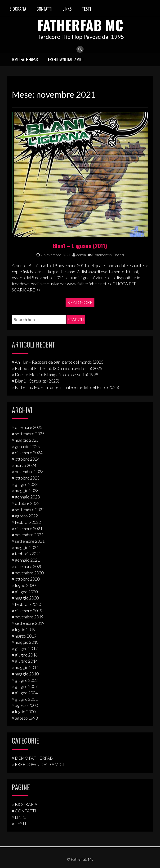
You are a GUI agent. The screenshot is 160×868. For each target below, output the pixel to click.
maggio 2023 (27, 490)
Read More (80, 302)
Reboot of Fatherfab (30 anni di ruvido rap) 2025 (59, 368)
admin (79, 255)
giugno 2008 (26, 680)
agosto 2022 (26, 516)
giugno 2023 (26, 484)
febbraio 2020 (28, 604)
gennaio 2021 (27, 560)
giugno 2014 (26, 661)
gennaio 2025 (27, 446)
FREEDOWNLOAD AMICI (66, 59)
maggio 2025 (27, 440)
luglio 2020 (25, 585)
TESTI (86, 9)
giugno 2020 (26, 592)
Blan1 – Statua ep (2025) (37, 381)
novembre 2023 (29, 471)
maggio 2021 (27, 547)
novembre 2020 (29, 573)
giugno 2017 (26, 648)
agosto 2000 (26, 705)
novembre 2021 (29, 535)
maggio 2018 (27, 642)
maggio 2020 (27, 598)
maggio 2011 (27, 667)
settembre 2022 (30, 509)
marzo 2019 (26, 636)
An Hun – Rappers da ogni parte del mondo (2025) (60, 362)
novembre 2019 (29, 617)
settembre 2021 (30, 541)
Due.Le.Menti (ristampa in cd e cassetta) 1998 (57, 375)
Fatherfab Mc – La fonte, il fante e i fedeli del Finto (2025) (67, 387)
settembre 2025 (30, 434)
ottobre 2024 (27, 459)
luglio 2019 (25, 630)
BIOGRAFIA (18, 9)
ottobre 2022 (27, 503)
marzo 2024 (26, 465)
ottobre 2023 (27, 478)
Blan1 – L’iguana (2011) (80, 245)
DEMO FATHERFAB (24, 59)
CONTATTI (44, 9)
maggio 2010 (27, 674)
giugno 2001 (26, 699)
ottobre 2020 (27, 579)
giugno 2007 (26, 686)
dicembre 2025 (29, 427)
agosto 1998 (26, 718)
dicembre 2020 (29, 566)
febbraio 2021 (28, 554)
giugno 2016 (26, 655)
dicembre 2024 (29, 453)
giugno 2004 (26, 693)
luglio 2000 (25, 712)
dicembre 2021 (29, 528)
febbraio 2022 (28, 522)
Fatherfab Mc (80, 25)
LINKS (67, 9)
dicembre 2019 (29, 611)
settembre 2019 (30, 623)
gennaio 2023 (27, 497)
